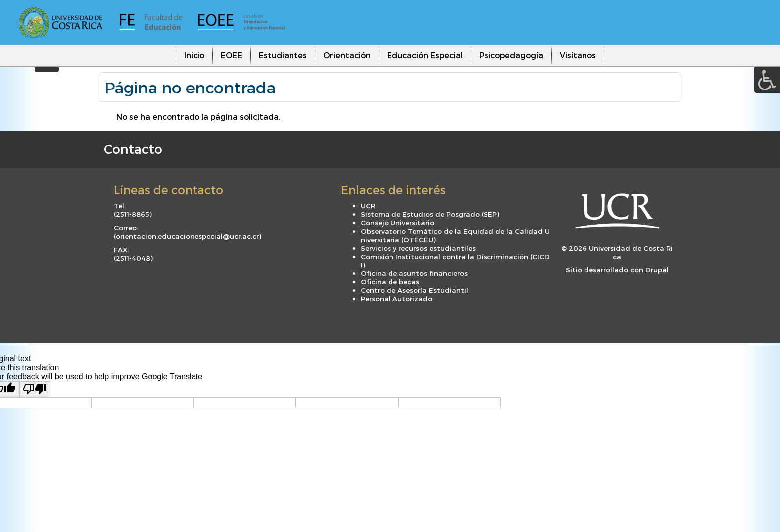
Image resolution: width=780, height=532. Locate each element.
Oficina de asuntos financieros (414, 273)
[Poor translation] (35, 389)
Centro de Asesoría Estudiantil (414, 290)
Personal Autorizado (396, 299)
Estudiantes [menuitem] (283, 55)
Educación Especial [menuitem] (425, 55)
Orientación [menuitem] (347, 55)
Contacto (133, 149)
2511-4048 (133, 258)
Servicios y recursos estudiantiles (418, 248)
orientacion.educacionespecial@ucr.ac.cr (187, 236)
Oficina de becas (390, 282)
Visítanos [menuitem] (578, 55)
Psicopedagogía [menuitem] (511, 55)
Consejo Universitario (397, 222)
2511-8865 (133, 214)
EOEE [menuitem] (232, 55)
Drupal (657, 270)
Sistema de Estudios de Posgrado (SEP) (430, 214)
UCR (368, 206)
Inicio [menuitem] (194, 55)
